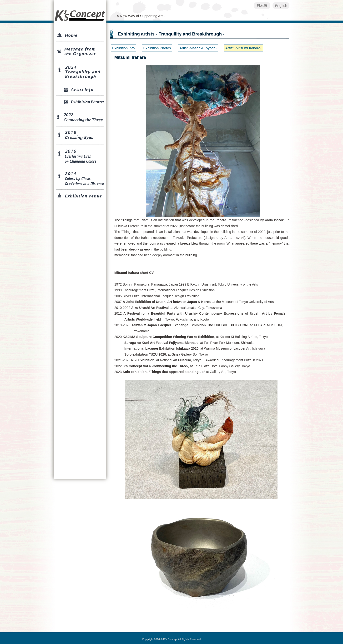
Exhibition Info (123, 48)
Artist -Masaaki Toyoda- (198, 48)
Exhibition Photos (157, 48)
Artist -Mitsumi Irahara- (243, 48)
